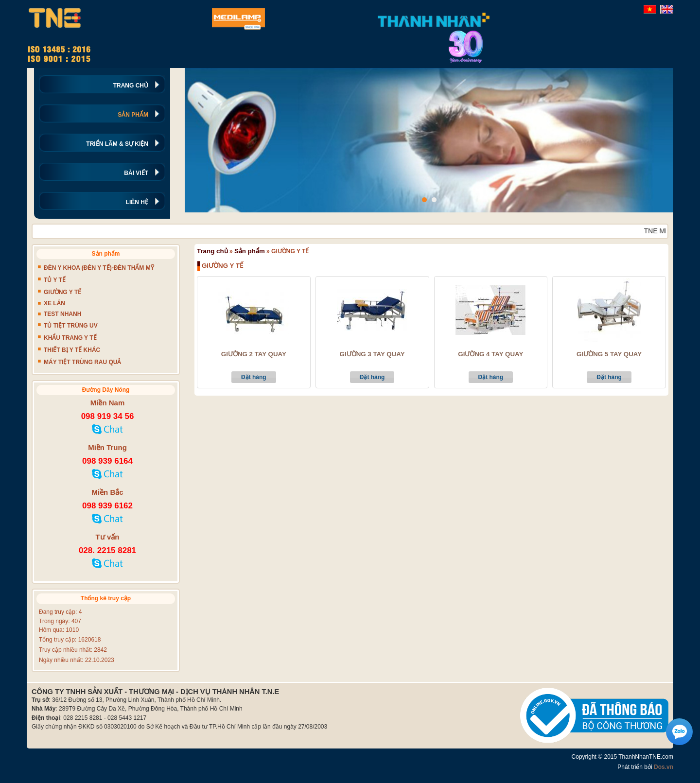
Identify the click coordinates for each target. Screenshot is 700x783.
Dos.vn (664, 767)
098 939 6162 (107, 506)
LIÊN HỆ (137, 202)
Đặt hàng (254, 377)
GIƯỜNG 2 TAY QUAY (254, 354)
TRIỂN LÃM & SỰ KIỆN (117, 144)
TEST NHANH (62, 314)
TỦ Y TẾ (55, 280)
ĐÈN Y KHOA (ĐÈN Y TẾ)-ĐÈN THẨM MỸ (99, 268)
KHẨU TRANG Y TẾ (70, 338)
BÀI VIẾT (136, 173)
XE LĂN (54, 303)
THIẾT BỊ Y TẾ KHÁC (72, 350)
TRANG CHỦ (131, 86)
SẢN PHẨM (133, 115)
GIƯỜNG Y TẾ (62, 292)
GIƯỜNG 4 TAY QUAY (490, 354)
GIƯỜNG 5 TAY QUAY (609, 354)
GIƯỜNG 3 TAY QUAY (372, 354)
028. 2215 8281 (107, 550)
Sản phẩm (250, 251)
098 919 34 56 (108, 416)
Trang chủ (212, 251)
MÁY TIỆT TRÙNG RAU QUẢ (82, 362)
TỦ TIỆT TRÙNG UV (71, 326)
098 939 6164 (107, 461)
